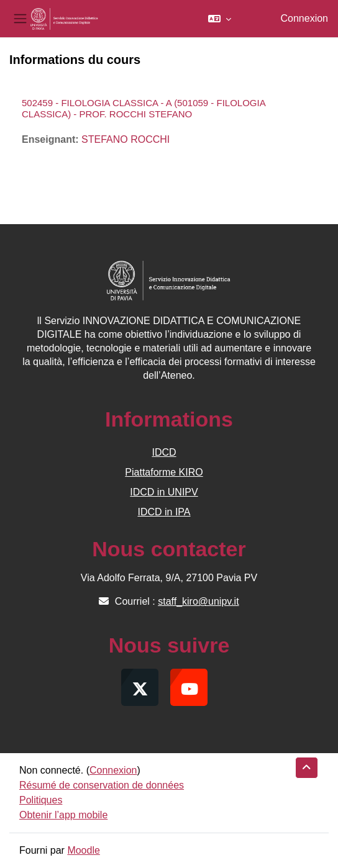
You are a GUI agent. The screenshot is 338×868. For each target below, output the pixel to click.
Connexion (305, 18)
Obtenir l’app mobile (63, 815)
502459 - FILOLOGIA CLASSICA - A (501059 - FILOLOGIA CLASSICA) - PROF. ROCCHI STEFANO (144, 108)
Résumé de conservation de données (102, 785)
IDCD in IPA (164, 512)
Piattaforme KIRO (164, 472)
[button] (220, 19)
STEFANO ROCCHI (126, 139)
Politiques (41, 800)
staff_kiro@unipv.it (198, 601)
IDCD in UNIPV (164, 492)
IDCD (164, 452)
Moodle (83, 850)
